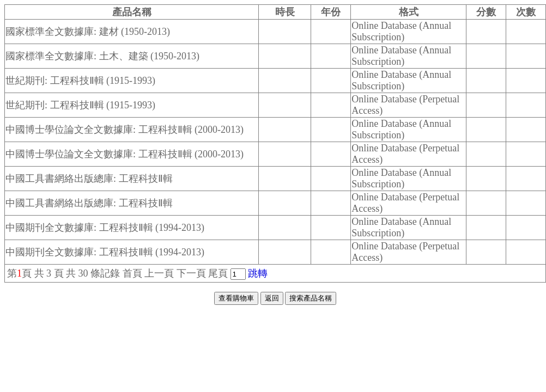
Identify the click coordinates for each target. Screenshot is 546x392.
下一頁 (191, 273)
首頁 (132, 273)
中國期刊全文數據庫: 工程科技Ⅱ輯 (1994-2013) (105, 228)
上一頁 (159, 273)
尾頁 (218, 273)
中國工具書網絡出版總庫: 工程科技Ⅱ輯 (89, 179)
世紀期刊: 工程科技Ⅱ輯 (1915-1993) (80, 81)
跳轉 (258, 273)
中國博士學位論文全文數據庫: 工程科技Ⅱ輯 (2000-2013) (125, 130)
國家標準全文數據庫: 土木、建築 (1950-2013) (102, 56)
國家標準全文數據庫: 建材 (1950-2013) (88, 32)
